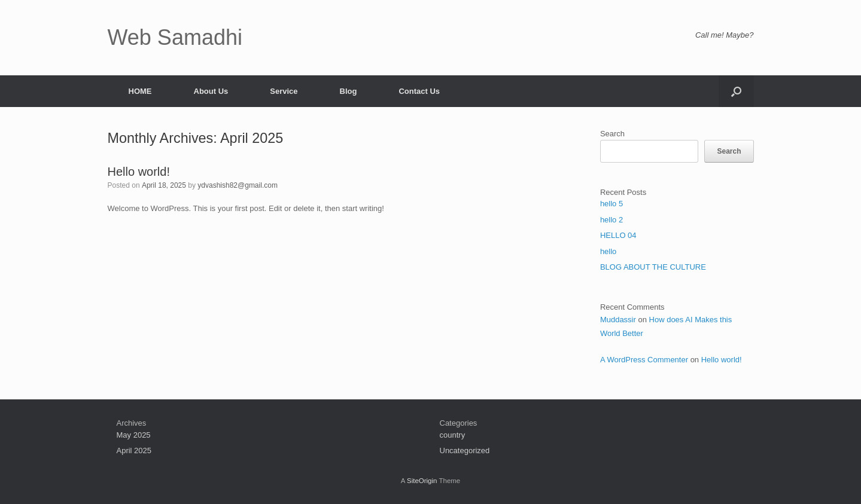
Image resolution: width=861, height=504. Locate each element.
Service (284, 91)
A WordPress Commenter (644, 360)
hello (608, 251)
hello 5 (611, 204)
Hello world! (139, 172)
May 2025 (134, 435)
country (453, 435)
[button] (736, 91)
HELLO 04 (618, 235)
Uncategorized (465, 450)
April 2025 (134, 450)
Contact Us (419, 91)
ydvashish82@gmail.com (238, 185)
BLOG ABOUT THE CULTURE (653, 267)
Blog (349, 91)
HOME (140, 91)
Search (612, 134)
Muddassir (618, 320)
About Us (211, 91)
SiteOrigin (422, 481)
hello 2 (611, 220)
